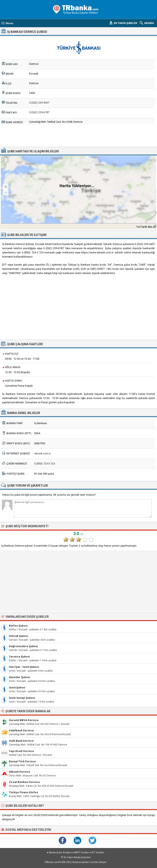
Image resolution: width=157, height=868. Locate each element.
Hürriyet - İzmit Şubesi (24, 667)
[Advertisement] (78, 135)
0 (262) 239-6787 (39, 112)
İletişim (103, 862)
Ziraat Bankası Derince (24, 782)
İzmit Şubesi (17, 688)
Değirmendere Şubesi (23, 646)
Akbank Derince (20, 772)
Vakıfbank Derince (21, 730)
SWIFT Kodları (81, 853)
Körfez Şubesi (18, 626)
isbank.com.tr (43, 453)
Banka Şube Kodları (60, 853)
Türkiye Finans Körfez (24, 792)
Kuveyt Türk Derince (22, 761)
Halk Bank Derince (21, 741)
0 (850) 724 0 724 (45, 464)
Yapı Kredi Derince (21, 751)
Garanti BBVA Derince (24, 720)
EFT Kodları (98, 853)
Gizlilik (94, 862)
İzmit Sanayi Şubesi (22, 698)
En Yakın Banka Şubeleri (77, 857)
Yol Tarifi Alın (144, 227)
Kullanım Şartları (81, 862)
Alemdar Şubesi (20, 677)
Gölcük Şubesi (18, 636)
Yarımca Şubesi (19, 657)
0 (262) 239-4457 (39, 103)
